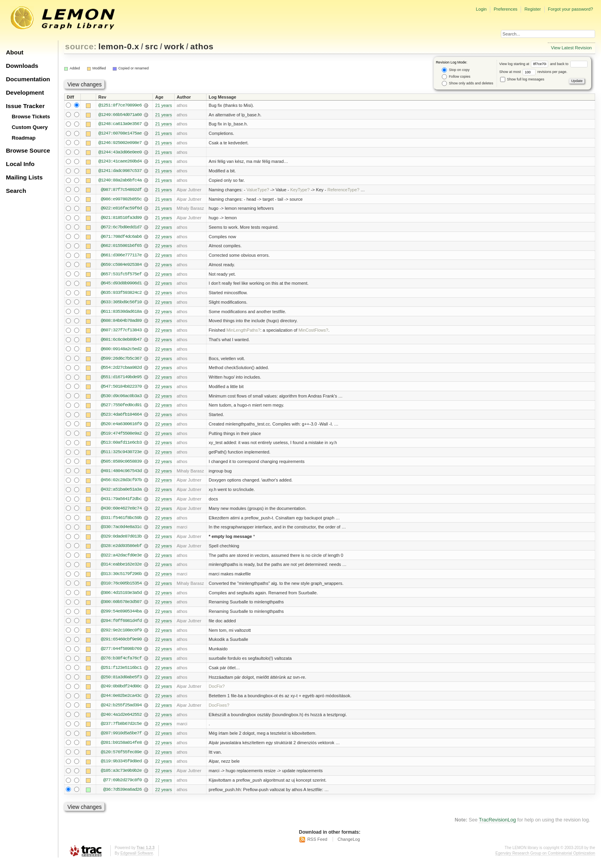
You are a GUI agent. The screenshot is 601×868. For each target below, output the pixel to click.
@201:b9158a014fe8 (121, 749)
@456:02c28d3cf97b (121, 484)
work (174, 46)
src (152, 46)
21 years (164, 105)
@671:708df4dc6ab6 (121, 238)
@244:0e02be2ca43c (121, 702)
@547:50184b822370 (121, 389)
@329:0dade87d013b (121, 541)
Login (481, 9)
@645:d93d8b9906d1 (121, 285)
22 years (164, 228)
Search (16, 191)
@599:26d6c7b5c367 (121, 361)
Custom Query (30, 127)
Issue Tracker (25, 106)
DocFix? (217, 692)
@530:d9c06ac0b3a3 (121, 399)
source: (81, 46)
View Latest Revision (571, 48)
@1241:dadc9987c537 (120, 172)
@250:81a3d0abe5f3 (121, 683)
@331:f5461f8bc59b (121, 522)
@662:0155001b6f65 (121, 247)
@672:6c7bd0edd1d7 (121, 228)
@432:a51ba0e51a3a (121, 493)
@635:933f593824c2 (121, 295)
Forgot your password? (570, 9)
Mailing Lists (24, 177)
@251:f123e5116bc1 (121, 673)
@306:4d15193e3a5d (121, 597)
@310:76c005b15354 (121, 588)
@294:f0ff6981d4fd (121, 626)
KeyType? (300, 190)
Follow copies (456, 77)
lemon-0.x (119, 46)
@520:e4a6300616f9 (121, 427)
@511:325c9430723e (121, 455)
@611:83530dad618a (121, 314)
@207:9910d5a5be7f (121, 739)
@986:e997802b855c (121, 200)
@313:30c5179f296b (121, 579)
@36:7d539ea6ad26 (122, 796)
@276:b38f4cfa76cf (121, 664)
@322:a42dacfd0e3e (121, 560)
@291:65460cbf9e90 (121, 645)
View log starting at (525, 64)
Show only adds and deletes (467, 83)
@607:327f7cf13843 (121, 332)
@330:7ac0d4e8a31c (121, 531)
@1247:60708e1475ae (120, 134)
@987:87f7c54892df (121, 190)
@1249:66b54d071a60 (120, 115)
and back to (569, 64)
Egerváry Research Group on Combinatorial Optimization (545, 860)
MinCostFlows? (313, 332)
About (15, 52)
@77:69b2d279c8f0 (122, 787)
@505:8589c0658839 (121, 465)
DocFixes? (219, 711)
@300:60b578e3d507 (121, 607)
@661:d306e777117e (121, 257)
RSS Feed (317, 846)
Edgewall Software (137, 860)
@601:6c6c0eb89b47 (121, 342)
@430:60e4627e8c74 (121, 512)
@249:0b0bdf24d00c (121, 692)
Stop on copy (456, 70)
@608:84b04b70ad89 (121, 323)
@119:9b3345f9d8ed (121, 768)
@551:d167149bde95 (121, 380)
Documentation (28, 79)
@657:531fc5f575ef (121, 276)
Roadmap (24, 138)
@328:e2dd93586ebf (121, 550)
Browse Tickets (31, 117)
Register (533, 9)
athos (202, 46)
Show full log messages (522, 79)
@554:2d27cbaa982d (121, 370)
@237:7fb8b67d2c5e (121, 730)
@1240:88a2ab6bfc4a (120, 181)
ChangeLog (349, 846)
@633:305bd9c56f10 (121, 304)
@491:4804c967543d (121, 474)
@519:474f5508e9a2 (121, 437)
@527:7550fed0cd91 (121, 408)
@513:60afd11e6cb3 (121, 446)
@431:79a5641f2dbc (121, 503)
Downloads (22, 66)
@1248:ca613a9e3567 (120, 124)
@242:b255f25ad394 (121, 711)
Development (25, 92)
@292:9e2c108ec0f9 (121, 635)
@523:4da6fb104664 (121, 418)
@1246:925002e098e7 (120, 143)
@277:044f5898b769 (121, 654)
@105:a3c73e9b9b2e (121, 777)
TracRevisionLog (497, 827)
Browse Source (28, 150)
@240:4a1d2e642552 (121, 721)
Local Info (20, 164)
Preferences (506, 9)
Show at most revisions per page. (533, 72)
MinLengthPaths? (243, 332)
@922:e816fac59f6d (121, 209)
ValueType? (258, 190)
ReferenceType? (343, 190)
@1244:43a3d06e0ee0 (120, 153)
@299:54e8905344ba (121, 616)
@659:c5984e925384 (121, 266)
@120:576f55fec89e (121, 758)
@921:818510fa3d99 (121, 219)
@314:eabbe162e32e (121, 569)
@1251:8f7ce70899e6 (120, 105)
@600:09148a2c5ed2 (121, 351)
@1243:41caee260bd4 (120, 162)
